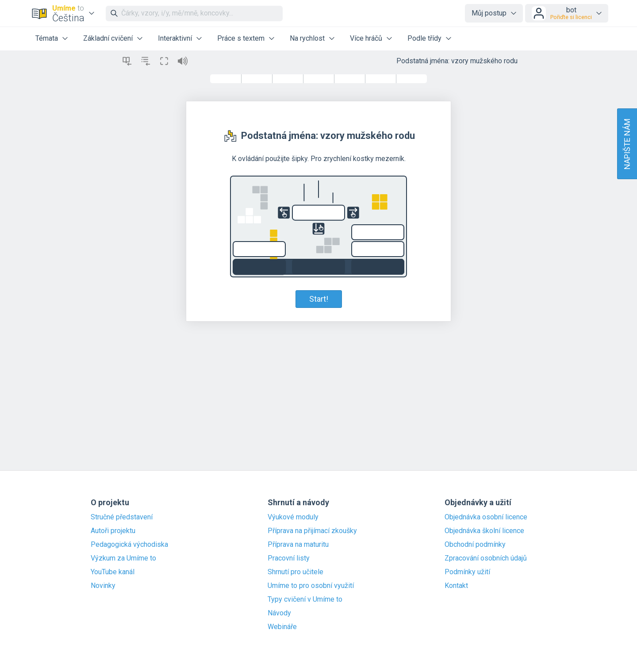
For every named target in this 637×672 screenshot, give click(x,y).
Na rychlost (307, 38)
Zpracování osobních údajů (486, 558)
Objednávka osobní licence (486, 517)
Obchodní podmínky (475, 545)
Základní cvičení (108, 38)
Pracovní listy (289, 558)
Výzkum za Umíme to (123, 558)
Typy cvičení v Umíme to (305, 599)
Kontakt (456, 586)
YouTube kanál (113, 572)
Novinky (103, 586)
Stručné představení (122, 517)
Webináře (282, 627)
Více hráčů (366, 38)
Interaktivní (175, 38)
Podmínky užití (467, 572)
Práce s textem (241, 38)
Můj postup (489, 13)
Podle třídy (424, 38)
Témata (47, 38)
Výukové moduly (293, 517)
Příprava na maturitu (298, 545)
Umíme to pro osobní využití (311, 586)
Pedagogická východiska (129, 545)
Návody (279, 613)
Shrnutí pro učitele (295, 572)
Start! (319, 299)
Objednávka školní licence (484, 531)
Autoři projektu (113, 531)
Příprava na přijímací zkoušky (312, 531)
